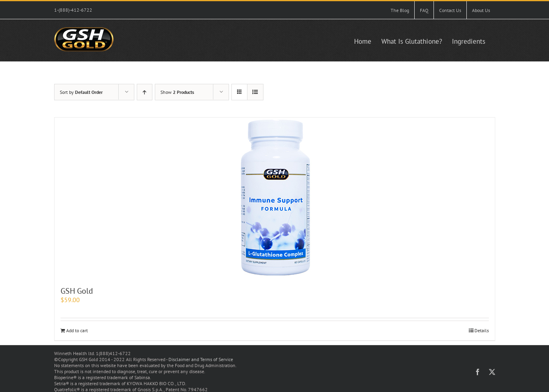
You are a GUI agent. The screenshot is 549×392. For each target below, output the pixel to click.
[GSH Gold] (275, 198)
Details (482, 330)
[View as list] (255, 92)
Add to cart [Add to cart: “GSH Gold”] (77, 330)
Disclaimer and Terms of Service (201, 359)
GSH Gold (77, 291)
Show (177, 92)
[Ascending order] (145, 92)
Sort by (81, 92)
